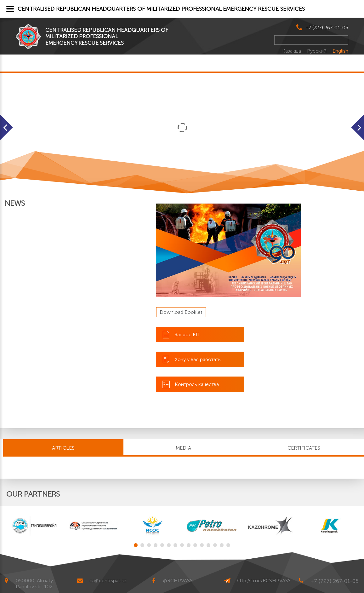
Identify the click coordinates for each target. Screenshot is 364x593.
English (340, 51)
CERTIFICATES (304, 448)
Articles (63, 448)
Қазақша (292, 51)
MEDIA (183, 448)
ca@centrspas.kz (108, 581)
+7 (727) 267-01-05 (327, 28)
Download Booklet (181, 312)
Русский (317, 51)
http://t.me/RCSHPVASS (264, 581)
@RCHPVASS (178, 581)
